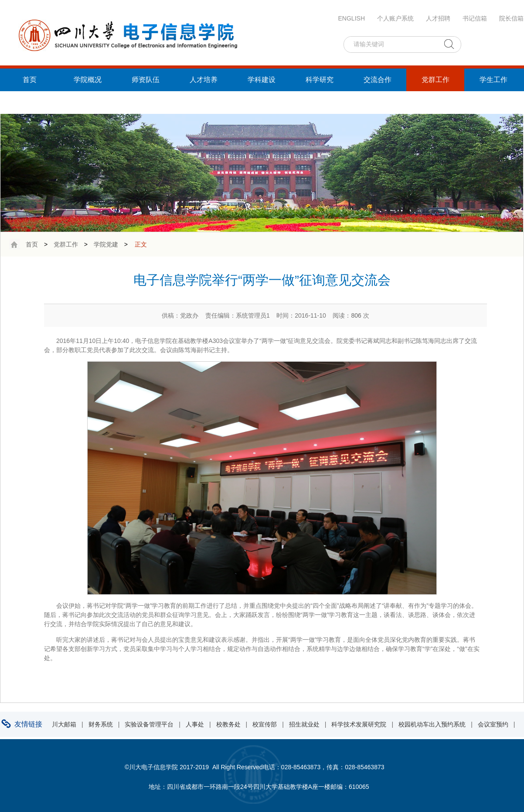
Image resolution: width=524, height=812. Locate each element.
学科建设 (262, 80)
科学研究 (320, 80)
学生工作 (493, 80)
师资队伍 (146, 80)
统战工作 (30, 102)
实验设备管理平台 (149, 724)
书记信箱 (475, 18)
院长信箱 (511, 18)
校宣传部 (265, 724)
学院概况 (88, 80)
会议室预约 (493, 724)
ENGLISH (352, 18)
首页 (30, 80)
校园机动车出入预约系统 (432, 724)
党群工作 (436, 80)
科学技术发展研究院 (359, 724)
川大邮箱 (64, 724)
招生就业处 (304, 724)
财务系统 (101, 724)
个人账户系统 (395, 18)
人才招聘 (438, 18)
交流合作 (378, 80)
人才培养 (204, 80)
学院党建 (106, 244)
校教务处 (228, 724)
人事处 (195, 724)
